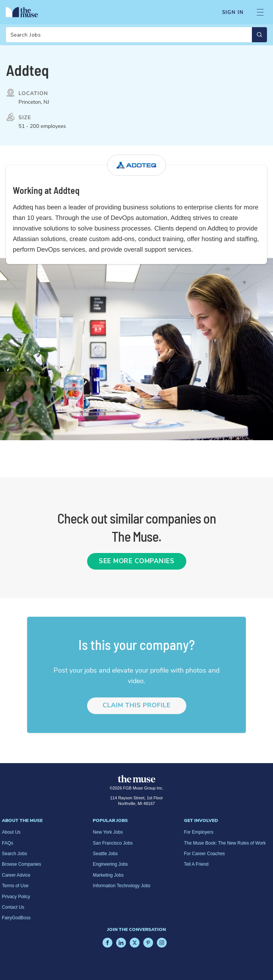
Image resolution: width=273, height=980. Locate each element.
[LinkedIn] (121, 943)
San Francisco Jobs (113, 843)
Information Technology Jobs (122, 886)
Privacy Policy (16, 897)
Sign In (233, 12)
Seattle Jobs (105, 854)
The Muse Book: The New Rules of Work (225, 843)
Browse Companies (21, 864)
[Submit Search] (259, 35)
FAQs (8, 843)
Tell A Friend (196, 864)
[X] (135, 943)
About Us (11, 832)
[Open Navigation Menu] (260, 12)
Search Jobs (15, 854)
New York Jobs (108, 832)
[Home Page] (22, 12)
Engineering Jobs (110, 864)
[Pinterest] (148, 943)
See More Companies (136, 561)
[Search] (136, 35)
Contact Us (13, 907)
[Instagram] (162, 943)
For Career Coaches (205, 854)
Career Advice (16, 875)
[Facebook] (107, 943)
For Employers (199, 832)
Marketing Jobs (108, 875)
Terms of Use (15, 886)
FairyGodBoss (16, 918)
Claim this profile (136, 706)
